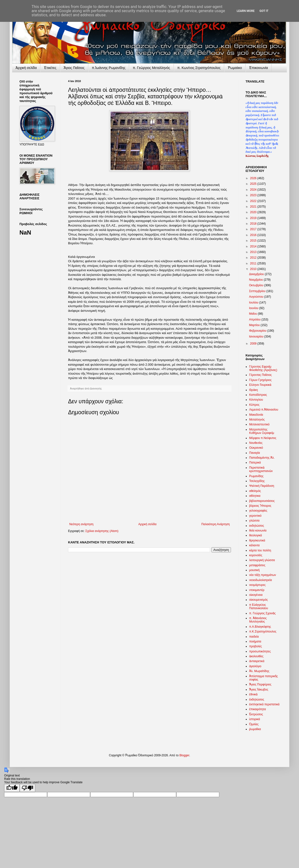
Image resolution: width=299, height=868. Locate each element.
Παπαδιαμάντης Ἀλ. (262, 458)
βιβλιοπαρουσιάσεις (262, 501)
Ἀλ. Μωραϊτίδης (259, 671)
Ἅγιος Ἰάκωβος (259, 690)
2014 (254, 246)
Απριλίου (255, 320)
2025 (254, 184)
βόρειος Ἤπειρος (260, 506)
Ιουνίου (254, 308)
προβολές (255, 646)
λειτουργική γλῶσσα (262, 560)
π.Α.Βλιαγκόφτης (260, 627)
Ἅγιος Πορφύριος (260, 684)
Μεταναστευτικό (259, 424)
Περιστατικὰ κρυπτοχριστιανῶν (261, 469)
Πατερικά (255, 463)
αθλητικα (255, 496)
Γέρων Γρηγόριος (260, 380)
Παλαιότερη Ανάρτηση (215, 524)
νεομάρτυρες (257, 585)
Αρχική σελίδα (147, 524)
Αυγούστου (256, 297)
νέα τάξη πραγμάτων (263, 575)
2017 (254, 229)
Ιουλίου (254, 303)
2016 (254, 235)
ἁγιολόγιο (255, 666)
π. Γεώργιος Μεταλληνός (151, 68)
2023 (254, 195)
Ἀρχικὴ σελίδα (26, 68)
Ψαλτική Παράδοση (262, 486)
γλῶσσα (254, 521)
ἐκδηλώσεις (257, 699)
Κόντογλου (256, 400)
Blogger (184, 755)
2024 (254, 190)
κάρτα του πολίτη (260, 550)
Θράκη (254, 390)
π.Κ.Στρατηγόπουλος (263, 632)
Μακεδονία (256, 415)
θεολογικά (255, 535)
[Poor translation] (27, 788)
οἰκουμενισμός (259, 600)
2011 (254, 263)
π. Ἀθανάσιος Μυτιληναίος (258, 620)
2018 (254, 224)
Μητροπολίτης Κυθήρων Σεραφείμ (262, 431)
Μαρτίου (255, 325)
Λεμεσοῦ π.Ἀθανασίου (264, 410)
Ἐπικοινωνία (259, 68)
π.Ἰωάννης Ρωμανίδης (109, 68)
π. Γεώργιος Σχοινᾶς (262, 613)
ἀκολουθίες (256, 656)
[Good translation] (12, 788)
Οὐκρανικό (256, 448)
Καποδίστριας (258, 395)
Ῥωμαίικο (235, 68)
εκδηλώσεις (257, 526)
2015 (254, 241)
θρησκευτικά (257, 540)
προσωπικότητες (260, 651)
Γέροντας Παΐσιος (260, 375)
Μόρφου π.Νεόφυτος (263, 438)
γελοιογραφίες (258, 511)
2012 (254, 258)
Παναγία (255, 453)
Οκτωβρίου (256, 285)
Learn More (246, 11)
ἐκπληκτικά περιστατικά (264, 704)
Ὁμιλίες (254, 724)
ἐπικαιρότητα (258, 709)
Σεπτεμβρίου (258, 291)
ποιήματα (255, 641)
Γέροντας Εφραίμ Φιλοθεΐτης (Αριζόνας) (263, 368)
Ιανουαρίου (257, 337)
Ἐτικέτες (50, 68)
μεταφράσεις (257, 565)
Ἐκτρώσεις (256, 714)
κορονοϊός (256, 555)
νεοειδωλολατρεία (260, 580)
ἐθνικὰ (253, 694)
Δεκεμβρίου (257, 274)
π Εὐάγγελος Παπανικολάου (259, 607)
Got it (264, 11)
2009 (254, 344)
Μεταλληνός (257, 420)
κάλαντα (254, 545)
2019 (254, 218)
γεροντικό (255, 516)
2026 (254, 178)
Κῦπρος (254, 405)
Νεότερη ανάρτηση (81, 524)
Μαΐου (253, 314)
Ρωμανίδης (256, 476)
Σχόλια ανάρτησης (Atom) (102, 531)
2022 (254, 201)
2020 (254, 212)
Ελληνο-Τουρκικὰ (260, 385)
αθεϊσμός (255, 491)
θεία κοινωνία (258, 531)
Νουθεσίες (256, 443)
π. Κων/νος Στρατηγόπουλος (199, 68)
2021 (254, 207)
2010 (254, 269)
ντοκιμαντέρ (257, 590)
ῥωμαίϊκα (255, 729)
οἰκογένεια (256, 595)
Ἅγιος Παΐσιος (74, 68)
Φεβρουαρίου (258, 331)
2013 (254, 252)
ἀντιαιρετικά (257, 661)
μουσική (254, 570)
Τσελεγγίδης (257, 481)
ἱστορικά (255, 719)
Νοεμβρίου (256, 280)
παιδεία (254, 637)
